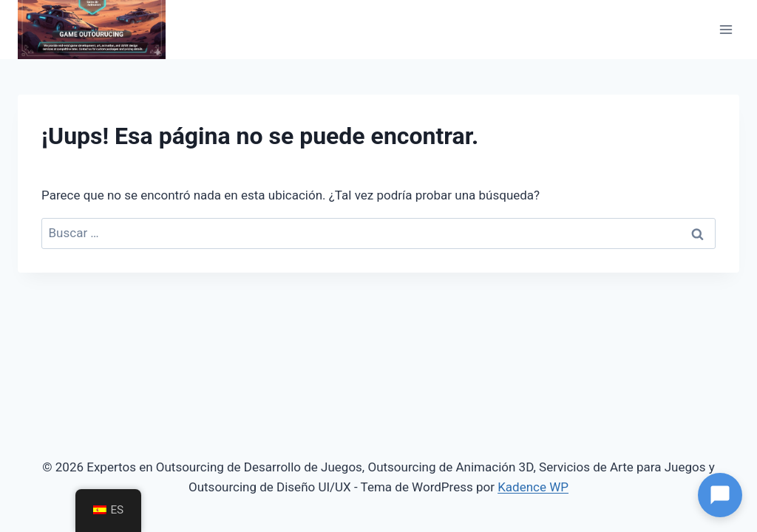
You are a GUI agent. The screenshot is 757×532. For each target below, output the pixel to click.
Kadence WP (533, 487)
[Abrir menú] (726, 29)
